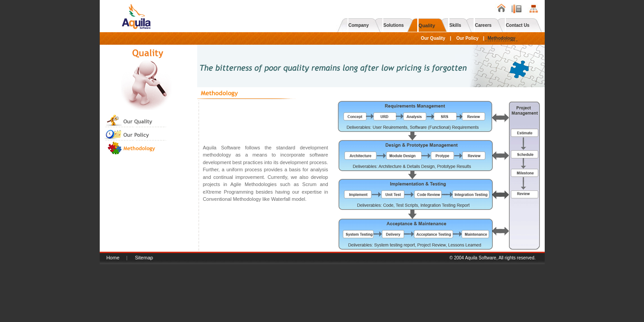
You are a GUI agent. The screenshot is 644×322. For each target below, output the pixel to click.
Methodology (501, 38)
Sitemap (144, 258)
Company (359, 25)
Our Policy (467, 38)
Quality (427, 25)
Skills (455, 25)
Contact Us (518, 25)
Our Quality (433, 38)
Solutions (394, 25)
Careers (483, 25)
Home (113, 258)
